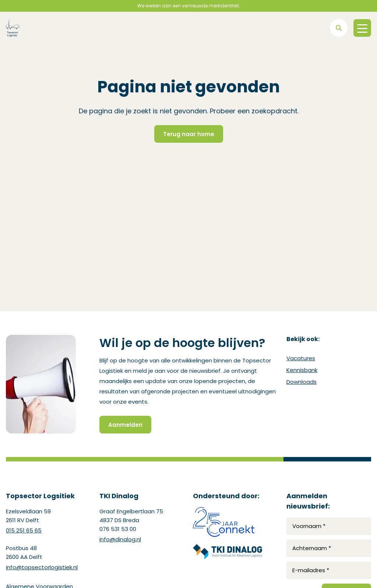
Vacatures (301, 358)
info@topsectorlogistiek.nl (42, 567)
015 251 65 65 (24, 530)
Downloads (302, 382)
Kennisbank (302, 370)
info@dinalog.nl (120, 539)
